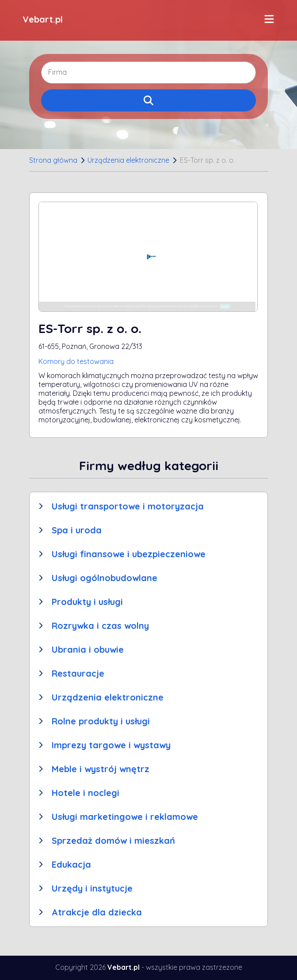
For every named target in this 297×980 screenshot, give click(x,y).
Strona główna (53, 160)
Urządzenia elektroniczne (128, 160)
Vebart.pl (43, 19)
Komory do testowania (76, 361)
